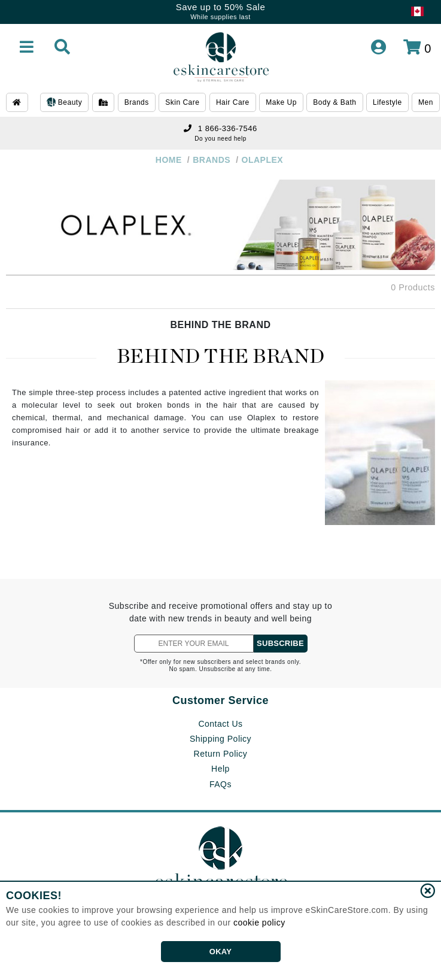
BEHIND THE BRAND (221, 325)
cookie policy (259, 923)
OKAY (221, 952)
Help (221, 769)
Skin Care (182, 102)
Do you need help (220, 139)
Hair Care (233, 102)
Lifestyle (387, 102)
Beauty (64, 103)
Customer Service (221, 700)
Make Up (281, 102)
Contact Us (220, 724)
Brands (137, 102)
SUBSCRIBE (280, 643)
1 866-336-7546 (220, 128)
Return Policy (221, 754)
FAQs (221, 784)
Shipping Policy (221, 739)
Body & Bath (334, 102)
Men (426, 102)
